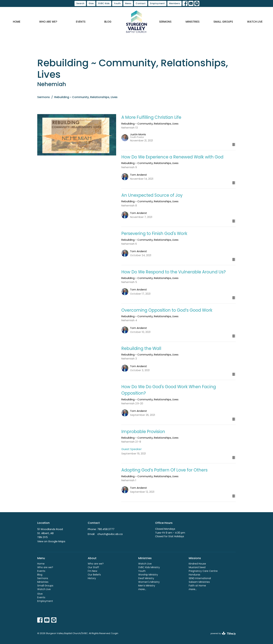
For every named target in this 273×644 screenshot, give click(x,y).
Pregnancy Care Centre (203, 571)
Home (17, 22)
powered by (223, 633)
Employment (157, 3)
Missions (195, 558)
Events (81, 22)
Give (91, 3)
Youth (117, 3)
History (92, 578)
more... (142, 589)
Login (115, 633)
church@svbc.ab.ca (110, 534)
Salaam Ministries (199, 582)
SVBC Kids (104, 3)
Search (80, 3)
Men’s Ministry (147, 586)
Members (174, 3)
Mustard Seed (197, 567)
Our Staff (93, 567)
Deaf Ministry (146, 578)
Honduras (194, 575)
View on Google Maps (51, 541)
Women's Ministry (149, 582)
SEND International (200, 578)
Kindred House (197, 564)
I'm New (92, 571)
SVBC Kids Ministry (149, 567)
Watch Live (255, 22)
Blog (108, 22)
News (128, 3)
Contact (141, 3)
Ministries (193, 22)
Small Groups (223, 22)
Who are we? (48, 22)
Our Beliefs (94, 575)
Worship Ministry (148, 575)
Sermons (165, 22)
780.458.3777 (106, 529)
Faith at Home (197, 586)
